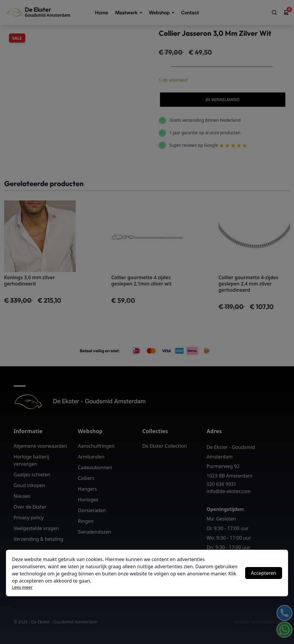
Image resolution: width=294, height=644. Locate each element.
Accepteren (264, 573)
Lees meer (22, 587)
